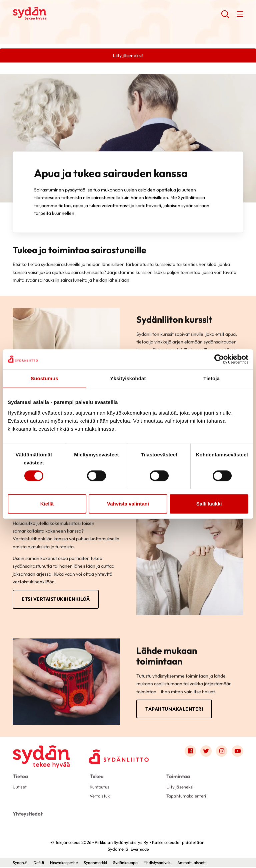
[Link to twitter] (205, 753)
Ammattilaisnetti (206, 863)
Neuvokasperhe (67, 863)
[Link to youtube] (237, 753)
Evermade (139, 850)
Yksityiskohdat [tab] (128, 378)
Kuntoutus (100, 788)
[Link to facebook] (188, 753)
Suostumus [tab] (44, 378)
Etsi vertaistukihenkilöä (56, 600)
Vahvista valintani (128, 504)
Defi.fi (40, 863)
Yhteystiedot (27, 815)
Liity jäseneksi (181, 788)
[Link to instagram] (221, 753)
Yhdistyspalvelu (169, 863)
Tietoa (20, 777)
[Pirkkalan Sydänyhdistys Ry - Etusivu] (43, 754)
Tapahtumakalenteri (174, 710)
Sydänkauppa (133, 863)
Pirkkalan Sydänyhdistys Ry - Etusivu (66, 14)
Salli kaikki (209, 504)
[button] (225, 17)
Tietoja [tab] (211, 378)
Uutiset (20, 788)
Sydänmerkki (101, 863)
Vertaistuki (101, 798)
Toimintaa (177, 777)
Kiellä (47, 504)
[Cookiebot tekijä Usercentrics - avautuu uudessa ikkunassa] (219, 359)
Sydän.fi (21, 863)
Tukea (96, 777)
